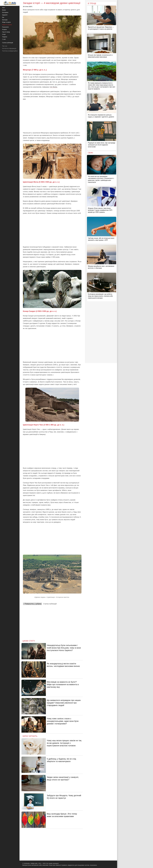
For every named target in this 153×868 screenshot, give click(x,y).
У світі (4, 39)
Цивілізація (51, 597)
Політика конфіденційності (11, 51)
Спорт (4, 34)
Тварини (5, 37)
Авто (4, 8)
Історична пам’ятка (63, 597)
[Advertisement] (52, 116)
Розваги (4, 29)
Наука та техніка (7, 25)
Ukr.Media (54, 87)
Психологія (5, 27)
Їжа (3, 17)
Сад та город (6, 32)
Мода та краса (6, 22)
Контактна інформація (9, 48)
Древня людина (40, 597)
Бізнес (4, 10)
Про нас (5, 46)
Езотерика (5, 12)
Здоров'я (5, 15)
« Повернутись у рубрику (32, 604)
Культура (5, 20)
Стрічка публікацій (50, 604)
